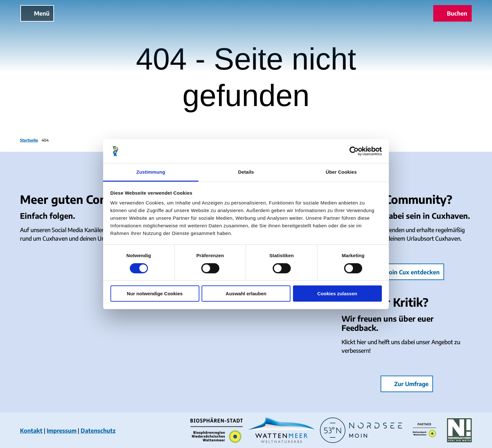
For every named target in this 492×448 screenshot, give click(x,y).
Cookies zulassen (337, 294)
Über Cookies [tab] (341, 172)
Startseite (29, 140)
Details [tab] (246, 172)
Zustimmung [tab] (151, 172)
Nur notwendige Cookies (155, 294)
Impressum (62, 430)
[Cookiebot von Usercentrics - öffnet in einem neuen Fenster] (354, 151)
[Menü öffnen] (37, 13)
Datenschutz (98, 430)
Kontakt (31, 430)
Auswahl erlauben (246, 294)
